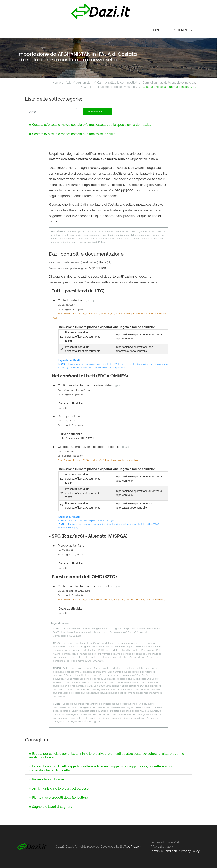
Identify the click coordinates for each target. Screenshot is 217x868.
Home (157, 30)
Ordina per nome (98, 111)
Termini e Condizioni (164, 851)
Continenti (184, 30)
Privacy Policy (190, 851)
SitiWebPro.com (131, 847)
